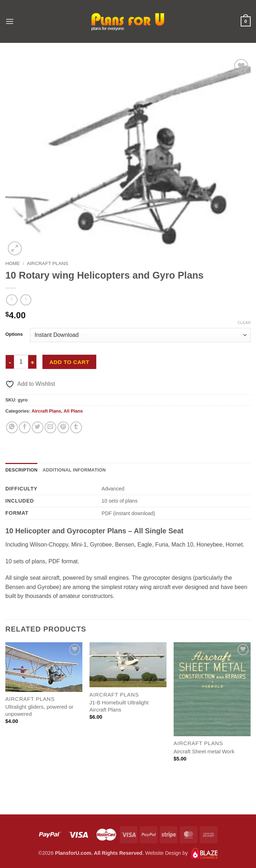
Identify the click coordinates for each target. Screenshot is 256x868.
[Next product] (12, 300)
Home (13, 263)
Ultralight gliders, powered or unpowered (39, 710)
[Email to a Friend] (50, 427)
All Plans (73, 411)
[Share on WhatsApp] (12, 427)
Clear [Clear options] (244, 323)
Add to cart (70, 362)
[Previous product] (26, 300)
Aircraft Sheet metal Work (204, 751)
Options (14, 334)
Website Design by (181, 853)
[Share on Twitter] (38, 427)
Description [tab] (21, 470)
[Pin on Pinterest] (63, 427)
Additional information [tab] (74, 470)
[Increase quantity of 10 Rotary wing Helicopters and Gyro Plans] (32, 362)
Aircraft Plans (47, 263)
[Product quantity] (21, 362)
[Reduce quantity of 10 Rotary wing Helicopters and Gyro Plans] (10, 362)
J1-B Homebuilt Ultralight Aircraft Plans (119, 706)
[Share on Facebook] (25, 427)
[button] (10, 21)
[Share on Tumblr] (76, 427)
